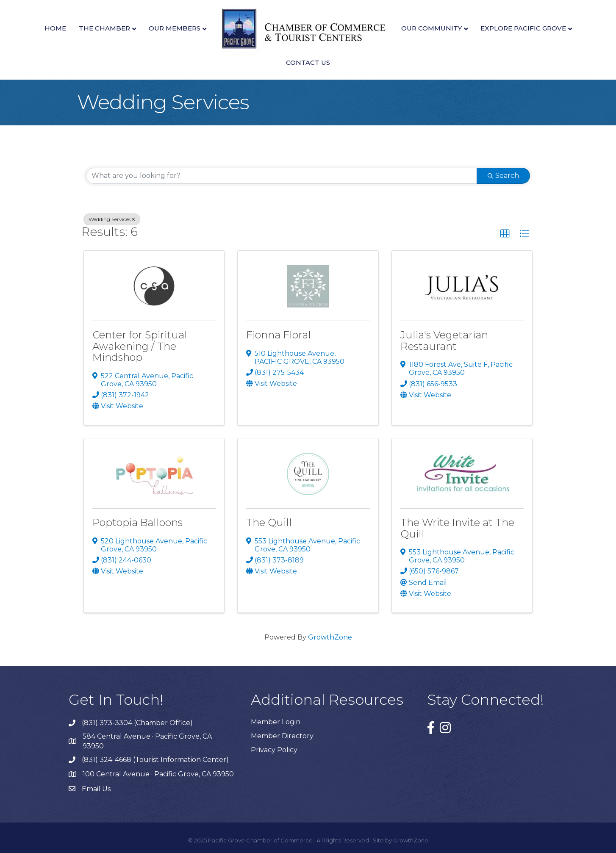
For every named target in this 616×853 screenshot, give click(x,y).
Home (55, 28)
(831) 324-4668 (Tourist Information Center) (155, 760)
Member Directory (282, 736)
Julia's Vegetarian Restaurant (444, 340)
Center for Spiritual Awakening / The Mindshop (140, 346)
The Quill (269, 522)
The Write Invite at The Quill (457, 528)
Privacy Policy (274, 750)
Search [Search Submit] (503, 176)
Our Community (431, 28)
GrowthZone (330, 637)
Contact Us (308, 62)
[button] (505, 234)
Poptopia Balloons (137, 522)
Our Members (175, 28)
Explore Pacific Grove (523, 28)
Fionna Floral (279, 335)
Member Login (276, 722)
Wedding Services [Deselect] (112, 219)
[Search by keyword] (282, 176)
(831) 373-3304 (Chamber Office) (137, 723)
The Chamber (104, 28)
